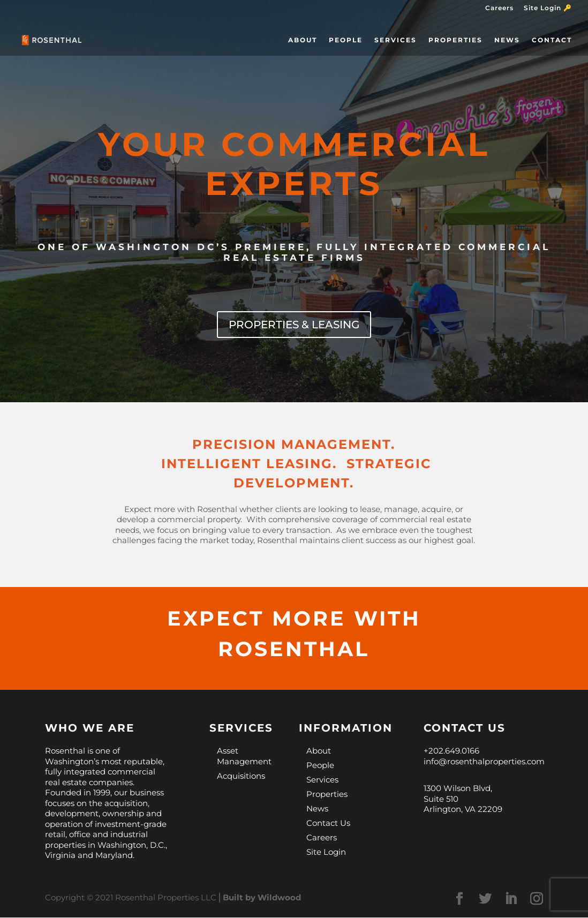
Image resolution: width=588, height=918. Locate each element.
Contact (552, 40)
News (507, 40)
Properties (455, 40)
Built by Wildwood (262, 898)
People (346, 40)
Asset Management (244, 757)
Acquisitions (241, 776)
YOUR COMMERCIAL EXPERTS (294, 164)
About (303, 40)
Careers (499, 8)
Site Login (326, 852)
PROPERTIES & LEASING (294, 325)
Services (395, 40)
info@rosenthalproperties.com (484, 762)
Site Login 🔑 (548, 8)
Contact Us (328, 823)
